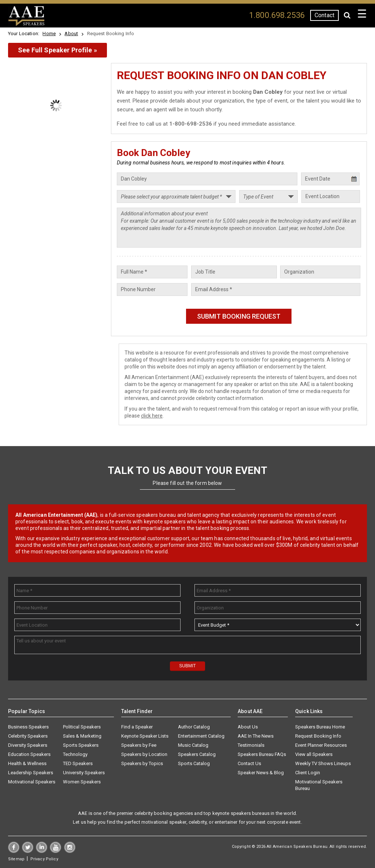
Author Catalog (194, 727)
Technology (75, 754)
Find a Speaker (137, 727)
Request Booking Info (318, 736)
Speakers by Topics (142, 763)
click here (152, 416)
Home (49, 34)
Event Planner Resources (321, 745)
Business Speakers (28, 727)
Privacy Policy (44, 859)
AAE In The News (256, 736)
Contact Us (249, 763)
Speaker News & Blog (261, 773)
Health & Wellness (27, 763)
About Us (248, 727)
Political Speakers (82, 727)
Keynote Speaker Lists (145, 736)
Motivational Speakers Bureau (319, 785)
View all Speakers (314, 754)
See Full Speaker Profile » (57, 50)
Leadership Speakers (31, 773)
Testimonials (251, 745)
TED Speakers (78, 763)
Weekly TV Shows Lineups (323, 763)
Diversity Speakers (28, 745)
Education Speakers (29, 754)
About (71, 34)
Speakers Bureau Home (320, 727)
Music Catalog (193, 745)
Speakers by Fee (139, 745)
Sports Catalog (194, 763)
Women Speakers (82, 782)
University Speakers (84, 773)
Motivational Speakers (32, 782)
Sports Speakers (81, 745)
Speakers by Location (144, 754)
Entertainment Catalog (201, 736)
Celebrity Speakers (28, 736)
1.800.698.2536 (277, 15)
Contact (324, 15)
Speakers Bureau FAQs (262, 754)
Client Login (308, 773)
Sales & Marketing (82, 736)
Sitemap (16, 859)
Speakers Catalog (197, 754)
